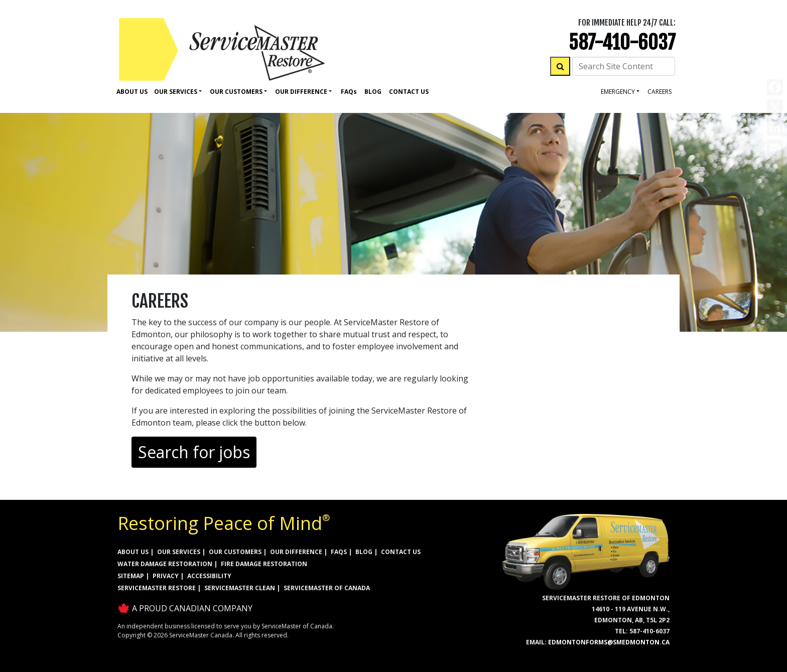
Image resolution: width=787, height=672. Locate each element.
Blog (373, 92)
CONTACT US (401, 552)
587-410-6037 (622, 42)
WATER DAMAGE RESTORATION (165, 564)
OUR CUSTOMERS (235, 552)
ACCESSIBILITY (209, 576)
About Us (132, 92)
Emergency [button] (618, 92)
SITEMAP (131, 576)
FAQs (339, 552)
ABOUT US (133, 552)
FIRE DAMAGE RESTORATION (264, 564)
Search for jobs (194, 452)
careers (660, 92)
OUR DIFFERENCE (296, 552)
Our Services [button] (176, 92)
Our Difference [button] (301, 92)
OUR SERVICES (179, 552)
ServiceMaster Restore (157, 588)
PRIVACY (166, 576)
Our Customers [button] (236, 92)
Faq (349, 92)
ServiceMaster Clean (240, 588)
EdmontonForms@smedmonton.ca (609, 642)
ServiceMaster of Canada (327, 588)
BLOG (364, 552)
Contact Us (409, 92)
